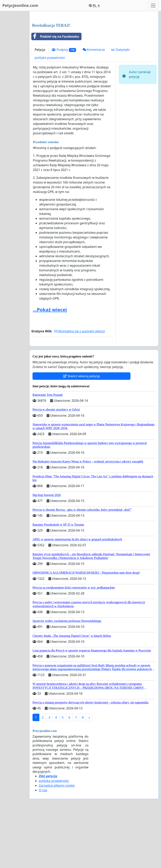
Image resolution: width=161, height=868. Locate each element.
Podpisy (64, 105)
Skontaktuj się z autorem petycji (80, 386)
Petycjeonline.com (20, 5)
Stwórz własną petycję (81, 431)
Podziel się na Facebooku (55, 91)
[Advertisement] (94, 45)
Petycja (40, 105)
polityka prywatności (50, 113)
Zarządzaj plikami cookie (57, 840)
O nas (43, 845)
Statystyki (120, 105)
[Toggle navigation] (153, 5)
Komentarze (94, 105)
